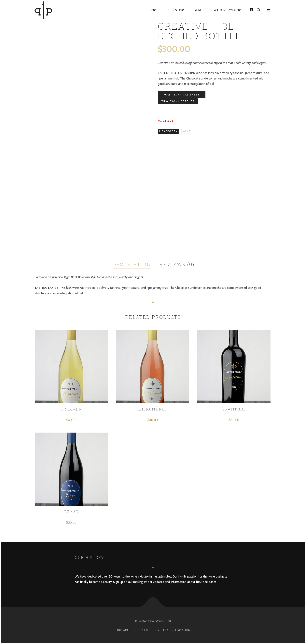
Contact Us (147, 630)
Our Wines (124, 630)
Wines (199, 10)
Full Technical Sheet (182, 95)
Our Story (177, 10)
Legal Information (176, 630)
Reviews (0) (177, 264)
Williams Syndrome (229, 10)
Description (132, 264)
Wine (187, 131)
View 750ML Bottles (178, 101)
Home (154, 10)
